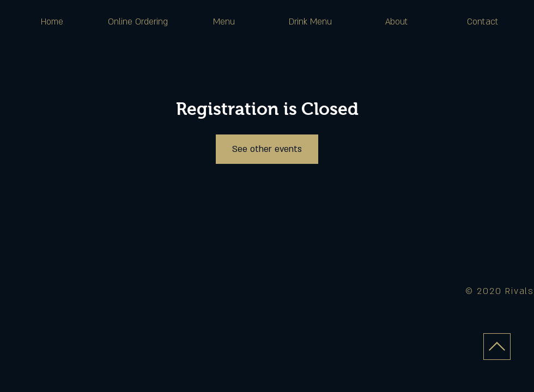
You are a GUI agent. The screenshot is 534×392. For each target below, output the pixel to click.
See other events (267, 149)
